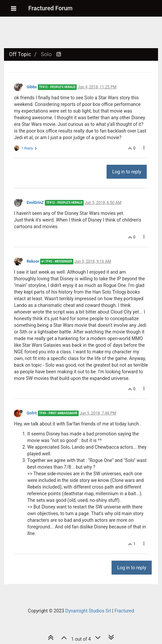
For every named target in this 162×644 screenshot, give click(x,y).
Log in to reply (127, 172)
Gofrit (32, 413)
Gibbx (32, 87)
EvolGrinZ (35, 203)
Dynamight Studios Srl (88, 611)
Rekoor (33, 261)
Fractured (124, 611)
